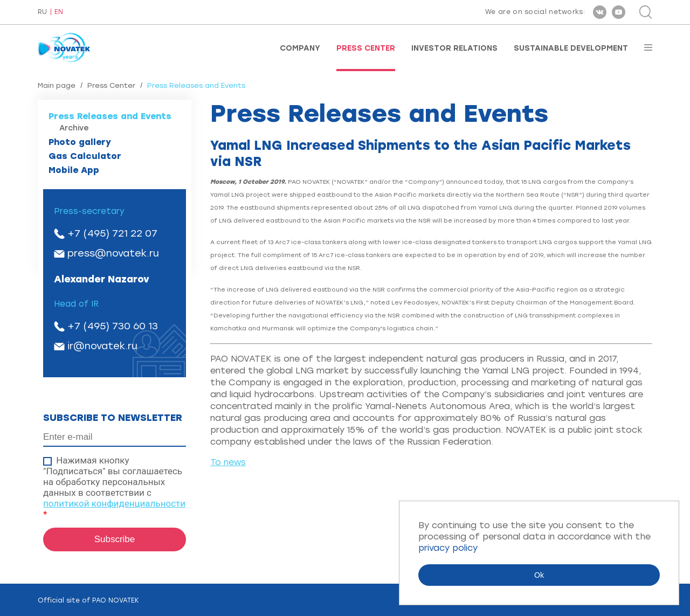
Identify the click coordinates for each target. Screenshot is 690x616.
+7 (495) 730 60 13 (113, 326)
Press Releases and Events (110, 116)
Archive (74, 128)
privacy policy (448, 548)
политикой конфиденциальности (114, 503)
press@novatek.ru (113, 253)
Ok (539, 575)
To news (228, 462)
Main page (57, 85)
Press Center (366, 49)
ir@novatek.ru (102, 346)
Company (300, 49)
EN (59, 12)
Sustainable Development (571, 49)
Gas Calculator (85, 156)
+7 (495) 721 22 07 (112, 233)
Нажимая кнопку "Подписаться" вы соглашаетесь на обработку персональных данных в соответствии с (114, 487)
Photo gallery (80, 142)
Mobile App (74, 170)
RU (42, 12)
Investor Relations (454, 49)
